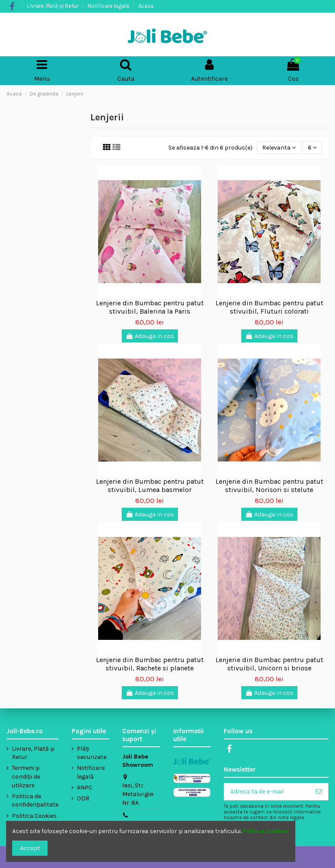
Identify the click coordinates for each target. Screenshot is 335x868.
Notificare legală (109, 6)
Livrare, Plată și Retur (53, 6)
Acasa (146, 6)
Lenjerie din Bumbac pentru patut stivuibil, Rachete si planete (150, 664)
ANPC (85, 788)
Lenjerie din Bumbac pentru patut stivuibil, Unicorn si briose (269, 664)
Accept (30, 848)
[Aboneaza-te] (319, 792)
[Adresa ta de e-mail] (267, 792)
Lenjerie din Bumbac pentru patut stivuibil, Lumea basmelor (150, 485)
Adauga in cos (150, 336)
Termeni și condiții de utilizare (26, 776)
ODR (83, 798)
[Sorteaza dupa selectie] (279, 148)
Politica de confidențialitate (35, 801)
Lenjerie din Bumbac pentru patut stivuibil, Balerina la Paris (150, 307)
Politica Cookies (34, 816)
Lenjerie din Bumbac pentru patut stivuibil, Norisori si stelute (269, 485)
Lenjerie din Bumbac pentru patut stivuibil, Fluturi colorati (269, 307)
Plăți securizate (92, 753)
